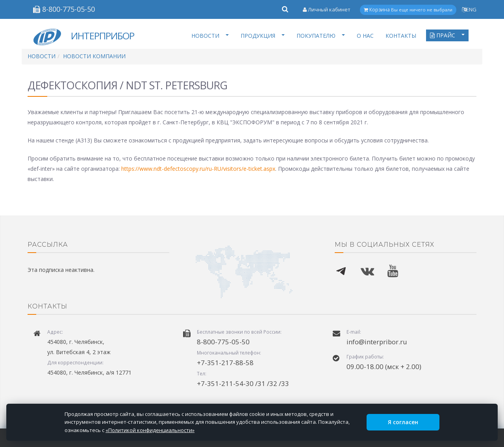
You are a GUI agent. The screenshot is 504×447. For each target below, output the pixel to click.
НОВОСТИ (210, 36)
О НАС (365, 36)
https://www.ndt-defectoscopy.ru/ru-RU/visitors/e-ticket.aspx (198, 169)
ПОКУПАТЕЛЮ (321, 36)
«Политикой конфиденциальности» (150, 430)
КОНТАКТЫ (401, 36)
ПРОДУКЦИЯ (263, 36)
